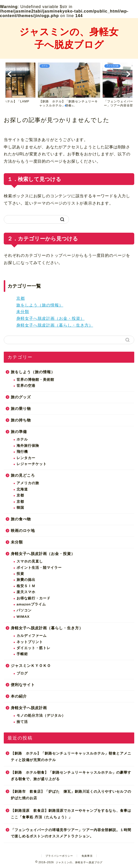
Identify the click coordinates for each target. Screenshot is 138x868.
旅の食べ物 (21, 519)
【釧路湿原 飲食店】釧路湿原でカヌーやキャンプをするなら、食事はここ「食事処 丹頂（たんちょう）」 (71, 814)
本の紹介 (19, 696)
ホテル (22, 439)
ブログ (22, 673)
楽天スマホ (26, 592)
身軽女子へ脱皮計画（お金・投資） (50, 318)
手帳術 (22, 654)
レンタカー (26, 458)
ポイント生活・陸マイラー (39, 568)
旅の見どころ (23, 475)
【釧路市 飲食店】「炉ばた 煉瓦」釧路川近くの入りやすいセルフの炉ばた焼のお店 (71, 795)
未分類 (23, 312)
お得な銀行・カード (33, 598)
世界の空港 (26, 386)
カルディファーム (32, 636)
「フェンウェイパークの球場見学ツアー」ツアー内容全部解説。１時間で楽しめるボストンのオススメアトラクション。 (71, 833)
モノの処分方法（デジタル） (41, 716)
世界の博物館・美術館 (35, 380)
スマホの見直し (30, 561)
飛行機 (22, 452)
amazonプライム (31, 604)
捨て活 (22, 722)
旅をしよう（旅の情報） (40, 305)
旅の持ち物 (21, 420)
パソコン (24, 610)
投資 (20, 574)
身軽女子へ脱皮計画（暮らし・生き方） (55, 325)
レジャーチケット (32, 464)
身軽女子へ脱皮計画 (29, 708)
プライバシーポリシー (59, 856)
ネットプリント (30, 642)
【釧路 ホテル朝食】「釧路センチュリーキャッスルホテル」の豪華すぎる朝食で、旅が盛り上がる (71, 776)
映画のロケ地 (23, 531)
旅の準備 (19, 432)
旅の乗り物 (21, 409)
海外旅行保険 (28, 446)
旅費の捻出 (26, 580)
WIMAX (23, 617)
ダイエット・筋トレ (33, 648)
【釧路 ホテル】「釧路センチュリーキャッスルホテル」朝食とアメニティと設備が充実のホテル (71, 757)
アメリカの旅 (28, 483)
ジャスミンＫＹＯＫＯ (31, 666)
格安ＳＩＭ (26, 586)
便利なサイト (23, 685)
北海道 (22, 489)
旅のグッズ (21, 397)
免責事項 (87, 856)
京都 (21, 298)
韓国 (20, 508)
